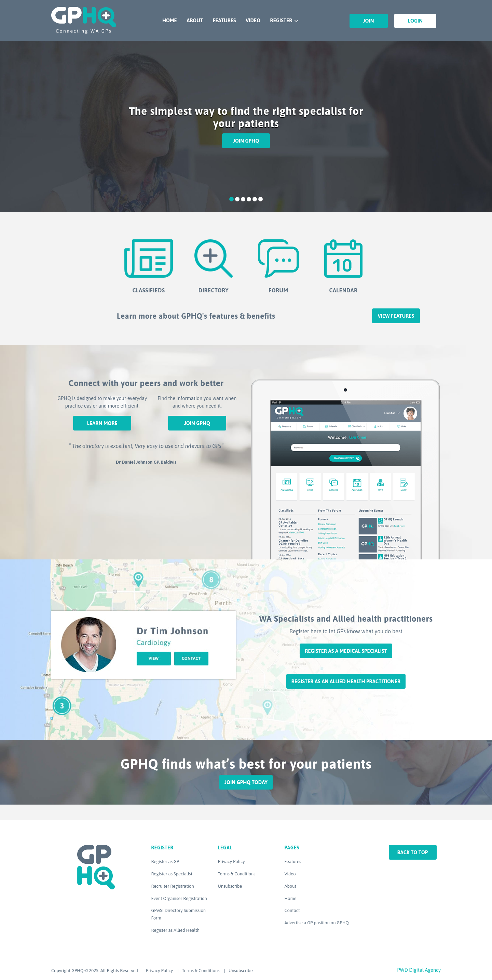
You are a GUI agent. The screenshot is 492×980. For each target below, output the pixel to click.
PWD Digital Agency (419, 970)
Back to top (413, 852)
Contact (292, 910)
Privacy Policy (231, 862)
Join (369, 21)
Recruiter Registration (173, 886)
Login (415, 21)
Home (170, 20)
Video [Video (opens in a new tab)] (290, 874)
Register (281, 20)
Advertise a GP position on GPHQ (317, 923)
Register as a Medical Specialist (346, 651)
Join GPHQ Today (246, 782)
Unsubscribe (230, 886)
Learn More (102, 423)
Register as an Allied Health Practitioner (346, 681)
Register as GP (165, 862)
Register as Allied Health (175, 930)
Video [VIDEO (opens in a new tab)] (253, 20)
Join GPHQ (246, 141)
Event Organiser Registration (179, 898)
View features (396, 316)
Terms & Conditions (237, 874)
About (195, 20)
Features (224, 20)
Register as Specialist (172, 874)
